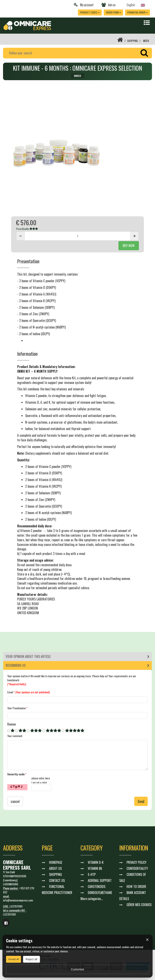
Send (141, 802)
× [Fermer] (147, 940)
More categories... (92, 899)
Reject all (31, 959)
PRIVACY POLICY (137, 863)
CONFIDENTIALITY (137, 869)
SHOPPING (132, 41)
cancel (15, 802)
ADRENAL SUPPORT (100, 881)
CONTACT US (57, 881)
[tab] (77, 657)
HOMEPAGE (56, 863)
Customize (77, 969)
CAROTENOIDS (97, 887)
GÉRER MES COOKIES (139, 905)
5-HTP (92, 875)
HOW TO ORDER (136, 887)
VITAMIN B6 (95, 869)
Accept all (14, 959)
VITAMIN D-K (96, 863)
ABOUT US (55, 869)
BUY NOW (129, 246)
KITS (146, 41)
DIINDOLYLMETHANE (100, 893)
